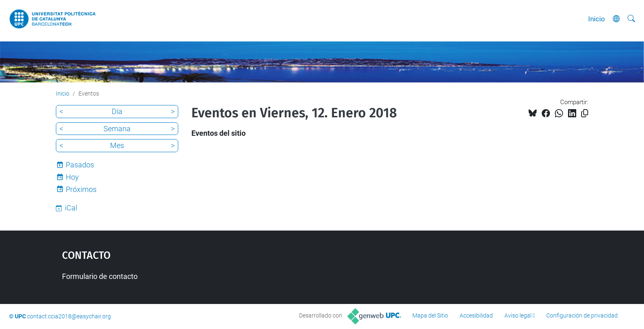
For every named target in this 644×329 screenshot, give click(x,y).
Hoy (72, 177)
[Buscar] (631, 19)
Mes (117, 145)
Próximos (81, 189)
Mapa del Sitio (430, 315)
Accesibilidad (476, 315)
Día (117, 111)
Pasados (80, 165)
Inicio (597, 19)
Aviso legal (518, 315)
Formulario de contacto (100, 276)
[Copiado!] (585, 113)
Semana (117, 129)
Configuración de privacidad (582, 315)
